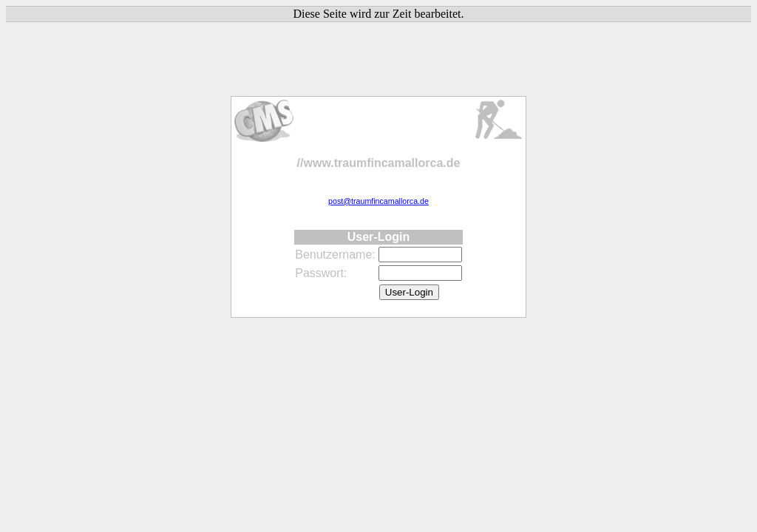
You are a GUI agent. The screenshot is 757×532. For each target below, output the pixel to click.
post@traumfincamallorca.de (378, 201)
